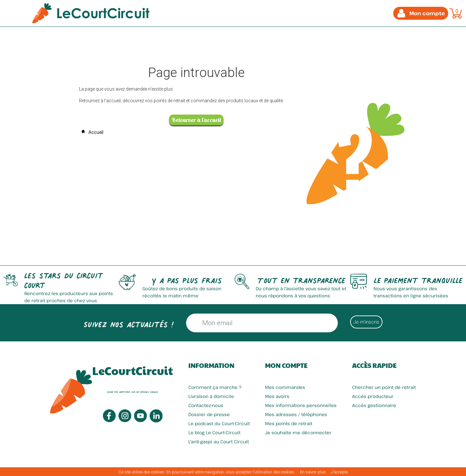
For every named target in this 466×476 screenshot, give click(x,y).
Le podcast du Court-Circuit (219, 423)
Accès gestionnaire (374, 405)
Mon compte (286, 365)
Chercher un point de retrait (384, 387)
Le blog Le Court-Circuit (214, 432)
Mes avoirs (277, 396)
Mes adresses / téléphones (296, 414)
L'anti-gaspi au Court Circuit (219, 442)
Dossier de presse (209, 414)
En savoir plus (313, 472)
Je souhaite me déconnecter (298, 432)
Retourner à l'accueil (196, 120)
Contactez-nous (206, 405)
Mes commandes (285, 387)
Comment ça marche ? (215, 387)
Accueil (91, 132)
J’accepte (339, 472)
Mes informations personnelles (301, 405)
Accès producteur (373, 396)
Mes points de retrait (289, 423)
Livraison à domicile (211, 396)
